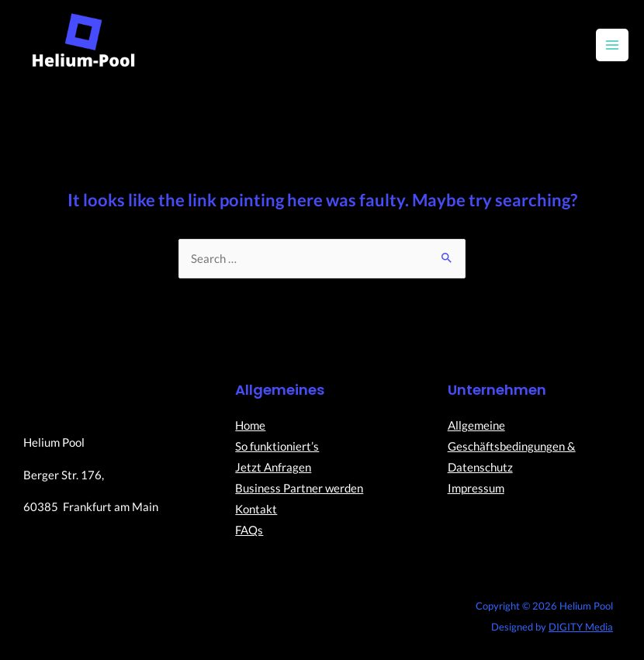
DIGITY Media (581, 627)
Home (250, 425)
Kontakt (256, 509)
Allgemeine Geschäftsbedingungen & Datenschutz (512, 446)
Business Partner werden (299, 488)
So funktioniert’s (277, 446)
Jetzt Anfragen (273, 467)
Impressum (476, 488)
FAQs (249, 530)
